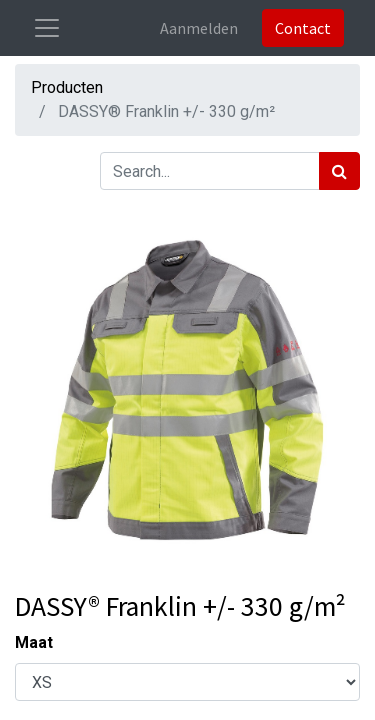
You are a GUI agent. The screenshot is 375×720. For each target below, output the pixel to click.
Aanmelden (199, 28)
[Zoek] (339, 171)
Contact (303, 28)
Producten (67, 87)
